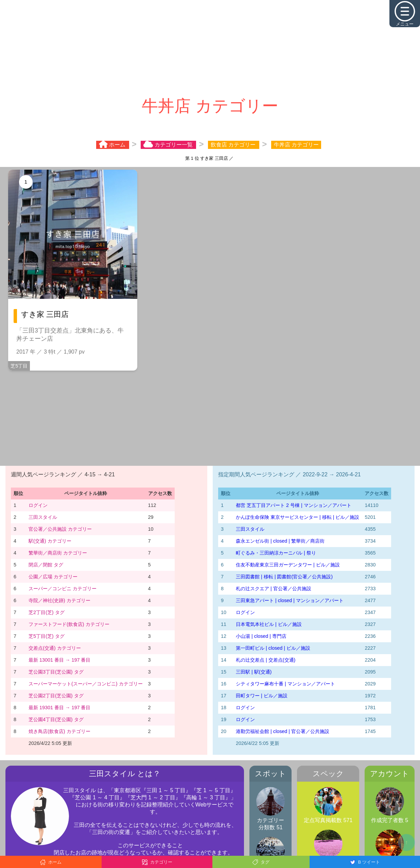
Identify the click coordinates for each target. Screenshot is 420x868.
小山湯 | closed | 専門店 (261, 636)
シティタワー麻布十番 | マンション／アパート (285, 684)
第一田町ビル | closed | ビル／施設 (273, 648)
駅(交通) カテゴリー (50, 541)
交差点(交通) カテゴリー (55, 648)
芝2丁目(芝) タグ (47, 612)
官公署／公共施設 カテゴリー (60, 529)
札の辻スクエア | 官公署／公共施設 (274, 589)
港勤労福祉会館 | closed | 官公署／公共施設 (283, 731)
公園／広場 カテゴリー (53, 577)
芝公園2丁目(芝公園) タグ (56, 696)
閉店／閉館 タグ (46, 565)
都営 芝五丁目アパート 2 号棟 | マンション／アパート (294, 505)
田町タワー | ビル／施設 (262, 696)
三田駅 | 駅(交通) (254, 672)
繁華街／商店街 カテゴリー (58, 553)
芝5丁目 (19, 366)
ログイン (38, 505)
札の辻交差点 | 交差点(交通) (266, 660)
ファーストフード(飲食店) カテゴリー (69, 624)
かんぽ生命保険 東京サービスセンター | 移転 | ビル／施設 (297, 517)
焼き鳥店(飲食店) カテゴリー (59, 731)
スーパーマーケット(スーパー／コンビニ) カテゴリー (86, 684)
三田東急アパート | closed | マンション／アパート (290, 600)
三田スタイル (43, 517)
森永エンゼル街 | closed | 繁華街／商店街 (280, 541)
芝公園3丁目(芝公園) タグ (56, 672)
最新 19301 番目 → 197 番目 (59, 708)
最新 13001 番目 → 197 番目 (59, 660)
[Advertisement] (210, 48)
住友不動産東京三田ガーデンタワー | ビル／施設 (288, 565)
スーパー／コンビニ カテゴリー (63, 589)
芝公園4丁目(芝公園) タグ (56, 719)
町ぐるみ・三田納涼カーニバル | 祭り (276, 553)
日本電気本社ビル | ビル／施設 (269, 624)
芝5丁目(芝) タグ (47, 636)
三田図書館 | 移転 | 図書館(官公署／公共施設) (284, 577)
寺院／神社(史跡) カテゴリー (59, 600)
